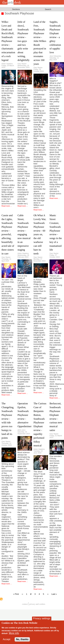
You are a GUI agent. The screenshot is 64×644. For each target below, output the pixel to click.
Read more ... (7, 206)
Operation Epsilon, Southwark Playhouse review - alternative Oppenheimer (25, 415)
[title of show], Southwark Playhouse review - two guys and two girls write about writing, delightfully (24, 41)
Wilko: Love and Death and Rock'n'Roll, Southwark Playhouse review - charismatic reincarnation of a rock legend (8, 41)
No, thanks (22, 642)
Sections (16, 9)
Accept (7, 642)
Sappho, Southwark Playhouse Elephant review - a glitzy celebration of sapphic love (55, 37)
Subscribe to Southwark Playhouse (1, 599)
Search (48, 9)
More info (14, 636)
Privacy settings (42, 621)
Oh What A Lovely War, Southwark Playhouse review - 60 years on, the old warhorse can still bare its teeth (40, 234)
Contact (25, 604)
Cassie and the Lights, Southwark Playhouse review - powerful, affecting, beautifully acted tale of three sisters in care (8, 234)
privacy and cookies (37, 604)
